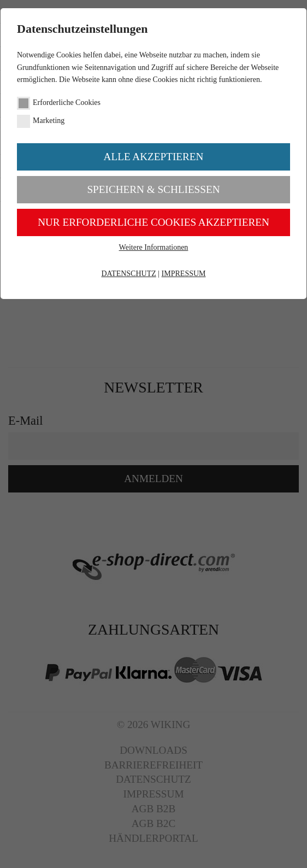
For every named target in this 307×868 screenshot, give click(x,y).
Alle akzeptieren (154, 157)
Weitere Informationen (154, 247)
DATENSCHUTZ (128, 274)
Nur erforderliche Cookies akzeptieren (153, 222)
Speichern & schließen (153, 189)
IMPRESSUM (184, 274)
